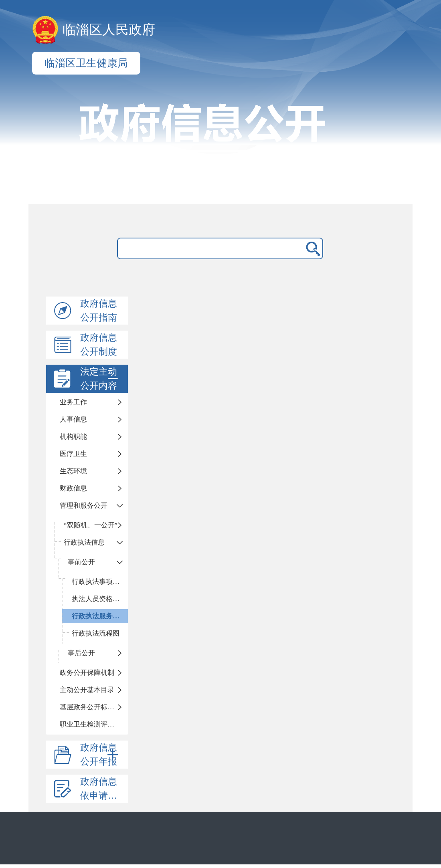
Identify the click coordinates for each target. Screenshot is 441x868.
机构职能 (73, 437)
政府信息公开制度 (99, 345)
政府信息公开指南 (99, 311)
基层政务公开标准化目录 (94, 707)
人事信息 (73, 419)
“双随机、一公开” (91, 525)
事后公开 (81, 653)
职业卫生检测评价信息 (94, 724)
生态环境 (73, 471)
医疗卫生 (73, 454)
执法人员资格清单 (99, 599)
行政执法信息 (84, 542)
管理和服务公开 (84, 506)
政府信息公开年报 (101, 755)
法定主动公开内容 (101, 379)
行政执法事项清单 (99, 582)
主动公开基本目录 (87, 690)
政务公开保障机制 (87, 673)
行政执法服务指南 (99, 616)
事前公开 (81, 562)
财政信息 (73, 488)
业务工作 (73, 402)
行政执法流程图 (96, 633)
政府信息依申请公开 (103, 789)
